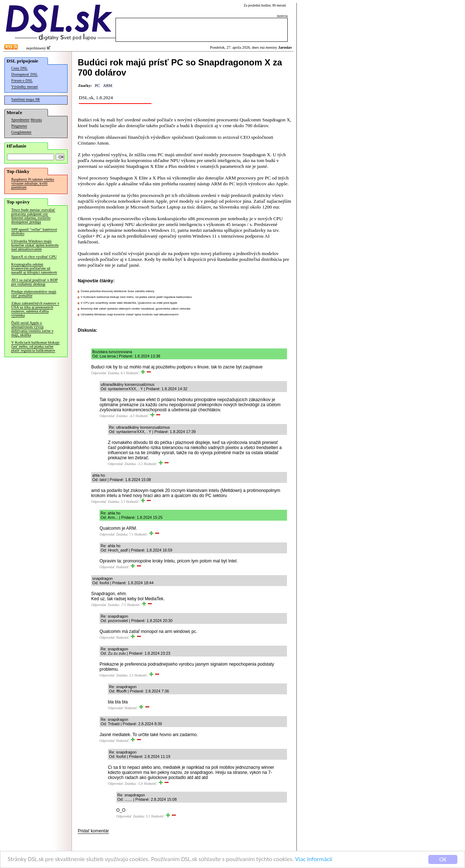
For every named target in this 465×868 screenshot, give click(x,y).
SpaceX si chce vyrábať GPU (34, 257)
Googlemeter (21, 132)
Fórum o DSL (22, 80)
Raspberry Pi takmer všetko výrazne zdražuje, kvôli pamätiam (33, 183)
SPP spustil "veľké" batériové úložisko (34, 231)
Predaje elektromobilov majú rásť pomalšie (34, 294)
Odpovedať (99, 373)
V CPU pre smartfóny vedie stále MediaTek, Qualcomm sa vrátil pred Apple (129, 303)
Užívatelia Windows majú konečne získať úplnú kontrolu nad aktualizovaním (35, 245)
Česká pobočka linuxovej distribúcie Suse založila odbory (118, 291)
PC (97, 86)
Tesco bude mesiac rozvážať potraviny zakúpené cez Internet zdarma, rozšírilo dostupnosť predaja (33, 216)
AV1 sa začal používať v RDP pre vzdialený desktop (35, 282)
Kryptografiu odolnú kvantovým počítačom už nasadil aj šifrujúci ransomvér (34, 268)
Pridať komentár (93, 831)
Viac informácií (314, 859)
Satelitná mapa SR (26, 99)
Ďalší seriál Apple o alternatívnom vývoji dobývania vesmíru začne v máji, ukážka (32, 329)
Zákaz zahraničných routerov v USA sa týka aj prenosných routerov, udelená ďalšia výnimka (35, 309)
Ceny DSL (19, 68)
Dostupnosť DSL (25, 74)
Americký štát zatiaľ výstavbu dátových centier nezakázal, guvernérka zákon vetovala (136, 309)
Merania (36, 120)
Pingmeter (19, 126)
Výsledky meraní (25, 87)
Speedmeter (20, 120)
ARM (108, 86)
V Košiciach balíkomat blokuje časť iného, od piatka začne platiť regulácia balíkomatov (35, 346)
